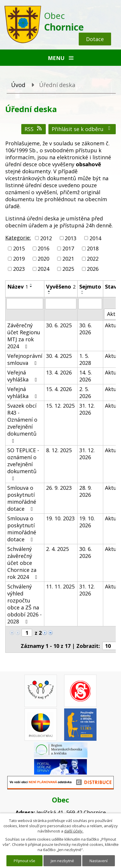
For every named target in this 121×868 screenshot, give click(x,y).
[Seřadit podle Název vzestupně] (31, 284)
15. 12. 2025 (60, 406)
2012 (46, 238)
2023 (19, 269)
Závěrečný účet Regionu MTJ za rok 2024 (24, 336)
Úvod (18, 85)
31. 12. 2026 (87, 409)
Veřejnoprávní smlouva (25, 359)
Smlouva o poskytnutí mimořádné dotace (22, 498)
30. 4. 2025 (59, 356)
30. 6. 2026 (86, 329)
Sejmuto (90, 287)
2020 (43, 259)
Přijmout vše (24, 861)
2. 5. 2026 (85, 393)
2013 (71, 238)
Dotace (95, 39)
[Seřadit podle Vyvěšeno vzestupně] (49, 291)
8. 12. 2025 (59, 450)
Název (18, 287)
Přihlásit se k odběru (82, 129)
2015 (19, 248)
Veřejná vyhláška (23, 376)
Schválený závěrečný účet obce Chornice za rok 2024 (23, 563)
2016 (43, 248)
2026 (93, 269)
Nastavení (99, 861)
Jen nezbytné (62, 861)
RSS (34, 129)
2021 (68, 259)
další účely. (74, 831)
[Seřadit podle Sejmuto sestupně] (83, 294)
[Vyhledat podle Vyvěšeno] (61, 304)
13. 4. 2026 (59, 372)
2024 (43, 269)
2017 (68, 248)
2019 (19, 259)
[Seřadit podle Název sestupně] (31, 287)
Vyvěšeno (61, 287)
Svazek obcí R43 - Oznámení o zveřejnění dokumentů (22, 423)
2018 (93, 248)
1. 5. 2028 (85, 359)
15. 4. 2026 (59, 389)
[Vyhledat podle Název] (25, 304)
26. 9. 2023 (59, 488)
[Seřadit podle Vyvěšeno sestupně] (49, 294)
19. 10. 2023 (60, 518)
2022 (93, 259)
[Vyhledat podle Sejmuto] (90, 304)
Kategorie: (18, 238)
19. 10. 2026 (87, 522)
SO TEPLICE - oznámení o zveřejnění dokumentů (23, 464)
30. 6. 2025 (59, 325)
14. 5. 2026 (86, 376)
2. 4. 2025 (57, 549)
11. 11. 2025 (60, 586)
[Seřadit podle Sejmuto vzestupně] (83, 291)
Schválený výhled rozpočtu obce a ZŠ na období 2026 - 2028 (24, 604)
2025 (68, 269)
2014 (95, 238)
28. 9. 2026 (86, 491)
